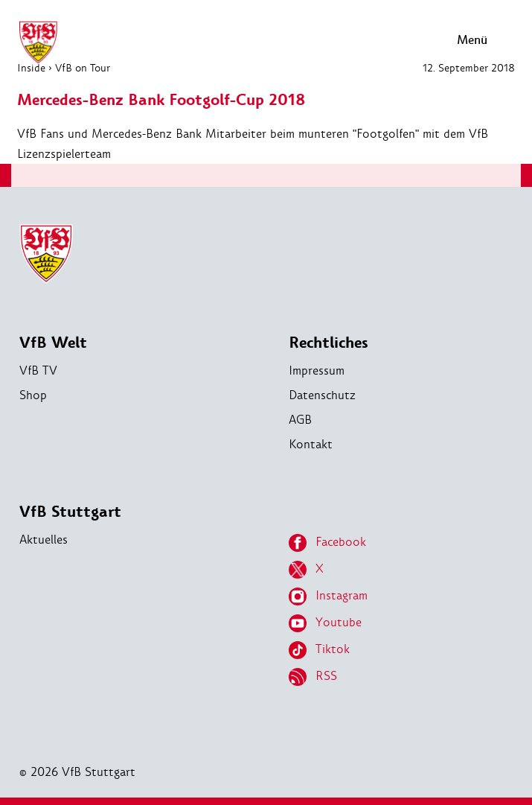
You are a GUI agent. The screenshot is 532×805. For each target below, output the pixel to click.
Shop (33, 395)
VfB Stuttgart (70, 512)
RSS (313, 677)
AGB (300, 420)
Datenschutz (322, 395)
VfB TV (38, 370)
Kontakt (311, 444)
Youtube (325, 623)
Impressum (317, 370)
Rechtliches (329, 343)
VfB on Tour (83, 68)
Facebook (327, 543)
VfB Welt (53, 343)
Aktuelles (44, 540)
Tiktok (319, 650)
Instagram (328, 596)
